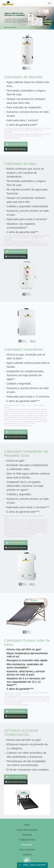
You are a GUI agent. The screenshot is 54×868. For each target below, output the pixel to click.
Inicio (27, 825)
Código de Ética (27, 840)
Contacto (27, 855)
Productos (27, 845)
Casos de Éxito (27, 850)
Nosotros (27, 835)
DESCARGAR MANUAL (16, 149)
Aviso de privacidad (27, 830)
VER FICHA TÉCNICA (16, 144)
